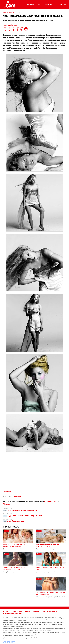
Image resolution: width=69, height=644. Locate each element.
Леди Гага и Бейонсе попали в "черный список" (23, 516)
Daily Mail (17, 497)
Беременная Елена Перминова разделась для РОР (47, 545)
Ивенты (28, 611)
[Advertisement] (18, 589)
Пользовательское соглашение (13, 613)
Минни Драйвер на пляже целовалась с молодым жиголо (50, 593)
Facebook (48, 501)
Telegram (6, 504)
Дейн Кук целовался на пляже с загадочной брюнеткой (15, 568)
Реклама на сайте (17, 611)
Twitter (55, 501)
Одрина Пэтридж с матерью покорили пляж (50, 568)
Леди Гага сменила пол (14, 521)
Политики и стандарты (50, 611)
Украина (31, 5)
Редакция (36, 611)
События (48, 5)
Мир (39, 5)
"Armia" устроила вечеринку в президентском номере (14, 545)
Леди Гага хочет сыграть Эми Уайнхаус (20, 510)
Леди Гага (8, 492)
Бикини (12, 12)
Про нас (5, 611)
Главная (5, 12)
